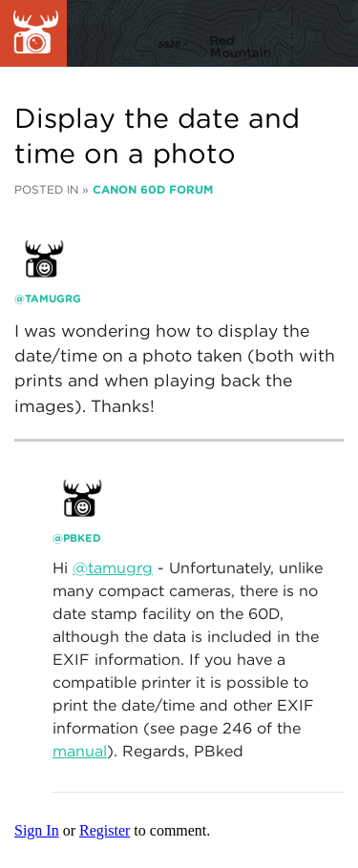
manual (80, 751)
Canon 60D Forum (153, 189)
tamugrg (53, 299)
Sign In (37, 830)
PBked (82, 538)
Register (105, 830)
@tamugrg (113, 568)
